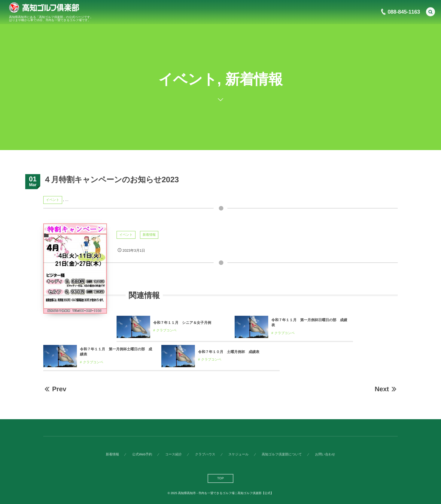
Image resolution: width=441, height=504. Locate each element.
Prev (55, 389)
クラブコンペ (166, 330)
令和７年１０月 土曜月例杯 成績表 (229, 352)
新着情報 (149, 235)
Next (386, 389)
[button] (430, 11)
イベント (53, 200)
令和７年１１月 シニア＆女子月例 (182, 323)
